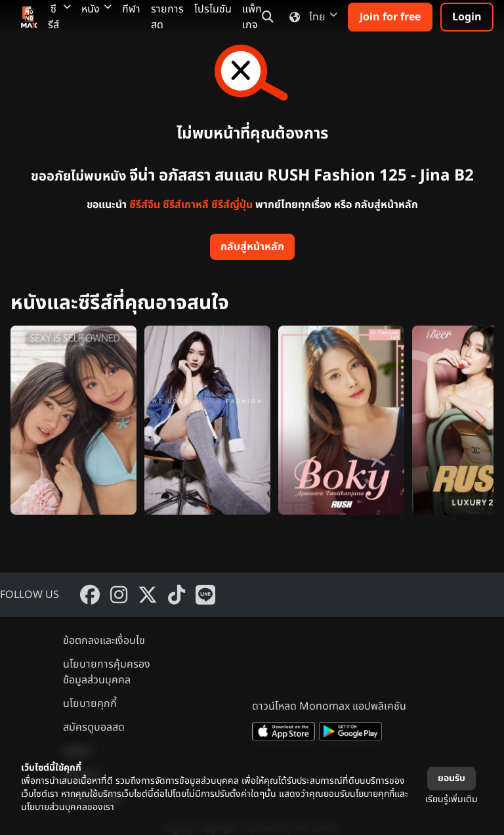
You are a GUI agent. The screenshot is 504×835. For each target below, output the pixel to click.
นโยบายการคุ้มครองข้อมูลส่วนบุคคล (107, 672)
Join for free (390, 17)
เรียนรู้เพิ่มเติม (451, 799)
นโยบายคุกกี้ (90, 704)
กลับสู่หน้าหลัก (252, 247)
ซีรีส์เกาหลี (186, 205)
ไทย (311, 17)
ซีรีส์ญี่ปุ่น (232, 205)
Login (467, 17)
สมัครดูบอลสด (94, 727)
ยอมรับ (451, 778)
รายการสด (167, 17)
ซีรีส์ (59, 17)
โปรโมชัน (213, 9)
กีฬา (131, 9)
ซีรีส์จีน (145, 205)
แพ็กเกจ (252, 17)
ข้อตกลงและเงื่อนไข (104, 641)
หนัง (96, 9)
